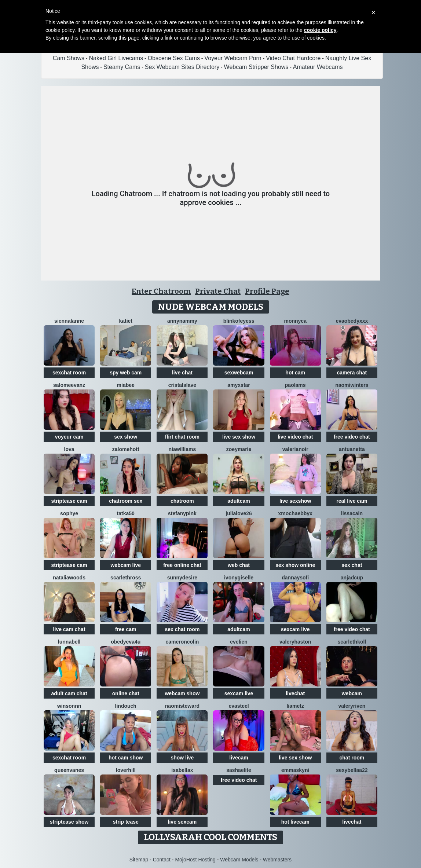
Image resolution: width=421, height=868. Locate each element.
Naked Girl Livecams (116, 58)
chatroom (182, 501)
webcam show (182, 693)
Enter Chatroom (161, 291)
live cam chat (69, 629)
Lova (69, 449)
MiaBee (126, 385)
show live (182, 758)
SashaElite (239, 770)
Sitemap (139, 860)
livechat (295, 693)
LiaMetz (295, 706)
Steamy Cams (122, 67)
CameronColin (182, 642)
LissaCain (352, 513)
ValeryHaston (295, 642)
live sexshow (295, 501)
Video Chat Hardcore (293, 58)
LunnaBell (69, 642)
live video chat (295, 437)
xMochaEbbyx (295, 513)
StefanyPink (182, 513)
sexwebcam (239, 373)
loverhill (126, 770)
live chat (182, 373)
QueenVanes (69, 770)
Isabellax (182, 770)
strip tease (126, 822)
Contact (162, 860)
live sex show (239, 437)
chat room (352, 758)
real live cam (352, 501)
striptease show (69, 822)
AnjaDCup (352, 578)
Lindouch (126, 706)
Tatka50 (126, 513)
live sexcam (182, 822)
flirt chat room (182, 437)
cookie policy (320, 30)
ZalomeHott (126, 449)
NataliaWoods (69, 578)
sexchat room (69, 373)
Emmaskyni (295, 770)
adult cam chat (69, 693)
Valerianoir (295, 449)
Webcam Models (239, 860)
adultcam (239, 501)
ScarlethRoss (126, 578)
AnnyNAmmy (182, 321)
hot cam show (126, 758)
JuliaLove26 (239, 513)
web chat (239, 565)
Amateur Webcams (318, 67)
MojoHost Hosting (195, 860)
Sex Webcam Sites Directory (182, 67)
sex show (126, 437)
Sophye (69, 513)
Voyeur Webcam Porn (233, 58)
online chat (126, 693)
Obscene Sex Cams (174, 58)
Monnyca (295, 321)
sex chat (352, 565)
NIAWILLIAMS (182, 449)
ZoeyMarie (239, 449)
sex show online (295, 565)
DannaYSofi (295, 578)
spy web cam (126, 373)
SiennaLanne (69, 321)
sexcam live (295, 629)
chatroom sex (126, 501)
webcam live (126, 565)
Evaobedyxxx (352, 321)
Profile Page (267, 291)
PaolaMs (295, 385)
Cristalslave (182, 385)
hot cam (295, 373)
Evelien (239, 642)
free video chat (352, 437)
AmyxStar (239, 385)
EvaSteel (239, 706)
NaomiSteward (182, 706)
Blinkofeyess (239, 321)
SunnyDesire (182, 578)
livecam (239, 758)
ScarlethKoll (352, 642)
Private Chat (218, 291)
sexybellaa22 (352, 770)
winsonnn (69, 706)
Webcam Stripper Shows (256, 67)
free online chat (182, 565)
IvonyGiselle (239, 578)
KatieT (126, 321)
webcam (352, 693)
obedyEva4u (126, 642)
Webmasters (277, 860)
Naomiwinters (352, 385)
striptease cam (69, 501)
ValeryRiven (352, 706)
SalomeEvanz (69, 385)
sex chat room (182, 629)
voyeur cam (69, 437)
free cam (126, 629)
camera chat (352, 373)
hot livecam (295, 822)
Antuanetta (352, 449)
